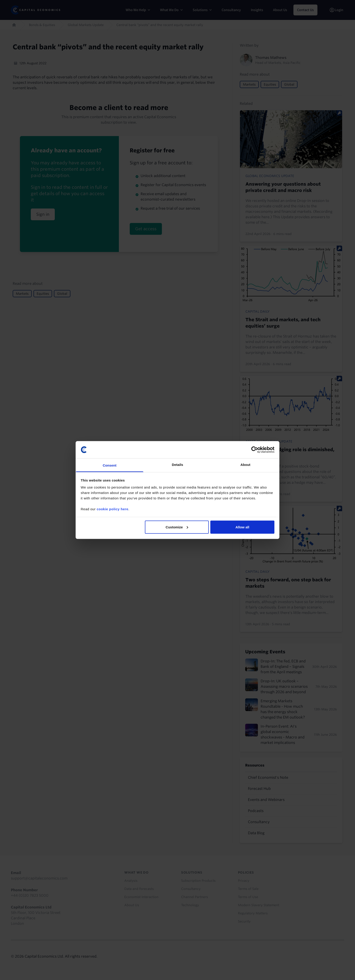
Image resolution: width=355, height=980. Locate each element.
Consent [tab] (110, 465)
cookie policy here (113, 509)
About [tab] (245, 465)
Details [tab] (177, 465)
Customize (177, 527)
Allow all (242, 527)
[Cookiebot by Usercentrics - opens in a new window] (255, 450)
